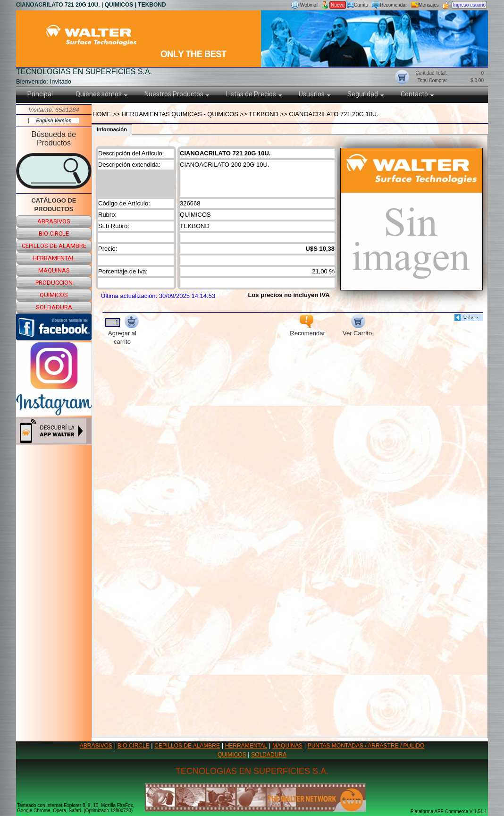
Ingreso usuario (469, 5)
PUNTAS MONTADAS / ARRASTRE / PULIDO (366, 746)
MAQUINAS (287, 746)
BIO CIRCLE (134, 746)
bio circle (54, 234)
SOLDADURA (269, 755)
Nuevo (338, 5)
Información (112, 129)
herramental (54, 258)
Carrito (361, 5)
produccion (54, 283)
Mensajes (429, 5)
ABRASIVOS (96, 746)
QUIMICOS (232, 755)
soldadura (54, 307)
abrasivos (54, 221)
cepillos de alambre (54, 246)
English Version (54, 121)
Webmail (309, 5)
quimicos (54, 295)
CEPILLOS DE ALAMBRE (187, 746)
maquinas (54, 270)
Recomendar (393, 5)
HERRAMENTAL (246, 746)
